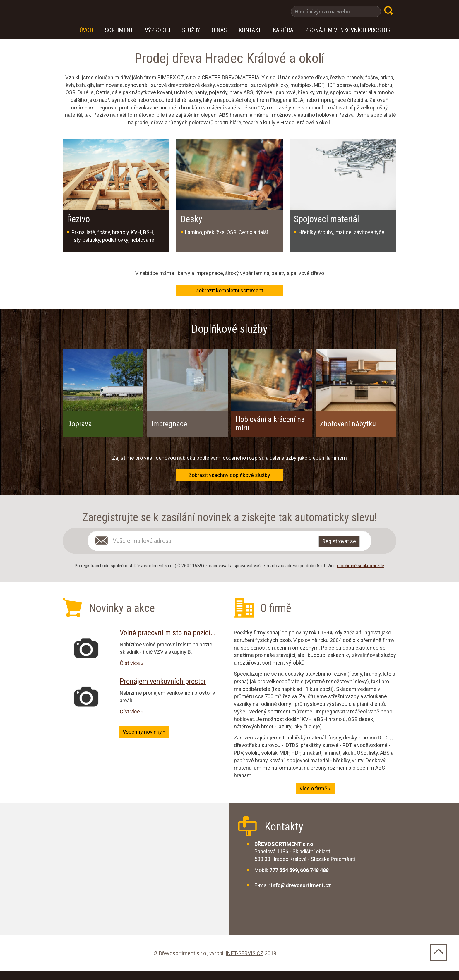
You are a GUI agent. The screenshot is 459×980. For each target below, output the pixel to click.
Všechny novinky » (144, 732)
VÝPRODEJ (158, 30)
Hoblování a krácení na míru (270, 424)
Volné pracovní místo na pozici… (167, 633)
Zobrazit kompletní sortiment (229, 290)
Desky (191, 219)
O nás (219, 30)
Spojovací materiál (327, 219)
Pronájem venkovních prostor (348, 30)
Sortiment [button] (119, 30)
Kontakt (250, 30)
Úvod (86, 30)
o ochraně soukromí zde (360, 566)
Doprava (79, 424)
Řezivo (78, 219)
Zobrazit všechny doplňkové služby (229, 475)
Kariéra (283, 30)
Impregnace (169, 424)
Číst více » (132, 663)
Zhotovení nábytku (348, 424)
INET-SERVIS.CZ (245, 953)
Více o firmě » (315, 788)
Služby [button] (191, 30)
